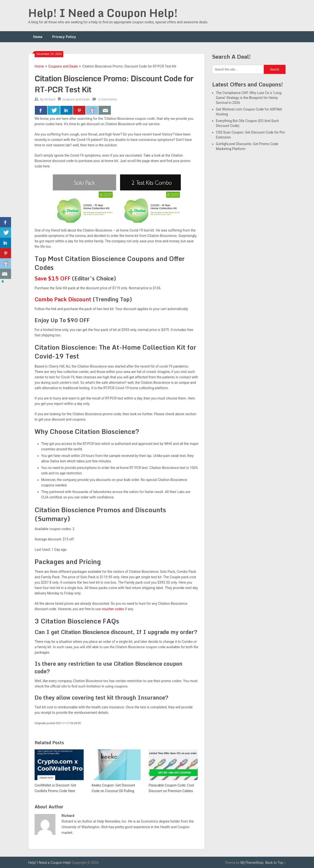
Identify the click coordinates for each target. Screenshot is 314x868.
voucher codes (113, 609)
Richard (50, 99)
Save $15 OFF (52, 278)
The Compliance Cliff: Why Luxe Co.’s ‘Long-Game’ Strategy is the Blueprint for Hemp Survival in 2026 (249, 98)
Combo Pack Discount (63, 299)
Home (38, 37)
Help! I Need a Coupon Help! (103, 13)
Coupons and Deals (63, 66)
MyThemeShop (252, 863)
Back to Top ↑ (275, 863)
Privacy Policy (64, 37)
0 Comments (108, 99)
